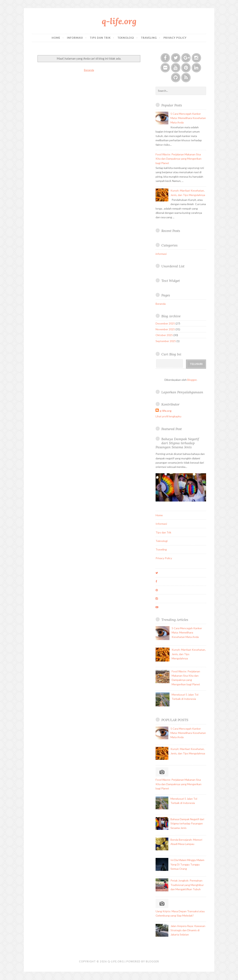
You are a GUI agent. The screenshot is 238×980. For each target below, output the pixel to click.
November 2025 (165, 329)
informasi (161, 254)
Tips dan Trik (100, 38)
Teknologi (126, 38)
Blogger (192, 380)
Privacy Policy (175, 38)
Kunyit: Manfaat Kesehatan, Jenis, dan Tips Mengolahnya (189, 654)
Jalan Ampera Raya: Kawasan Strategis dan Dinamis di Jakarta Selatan (188, 930)
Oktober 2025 (164, 335)
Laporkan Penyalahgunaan (182, 392)
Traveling (149, 38)
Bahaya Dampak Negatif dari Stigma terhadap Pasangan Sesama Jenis (177, 443)
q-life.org (119, 21)
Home (56, 38)
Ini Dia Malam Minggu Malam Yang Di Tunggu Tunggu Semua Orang (187, 864)
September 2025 (166, 341)
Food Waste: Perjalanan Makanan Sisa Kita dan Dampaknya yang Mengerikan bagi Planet (178, 159)
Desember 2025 (165, 323)
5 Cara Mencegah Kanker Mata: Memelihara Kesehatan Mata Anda (188, 118)
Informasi (75, 38)
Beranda (89, 70)
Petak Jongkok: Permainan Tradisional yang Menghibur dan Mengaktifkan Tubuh (187, 885)
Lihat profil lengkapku (168, 416)
